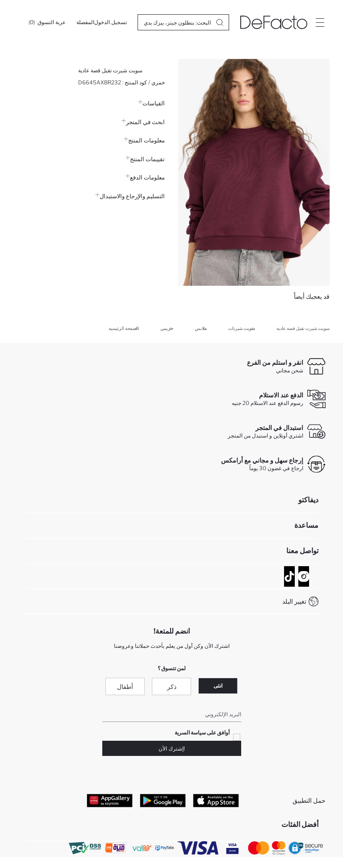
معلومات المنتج (144, 140)
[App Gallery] (110, 800)
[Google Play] (163, 800)
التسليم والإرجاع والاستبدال (130, 196)
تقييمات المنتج (145, 159)
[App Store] (216, 800)
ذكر (172, 686)
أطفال (125, 686)
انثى (218, 686)
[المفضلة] (85, 22)
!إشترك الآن (172, 749)
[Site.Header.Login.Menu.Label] (320, 22)
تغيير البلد (294, 601)
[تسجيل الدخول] (111, 22)
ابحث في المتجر (143, 122)
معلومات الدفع (145, 177)
